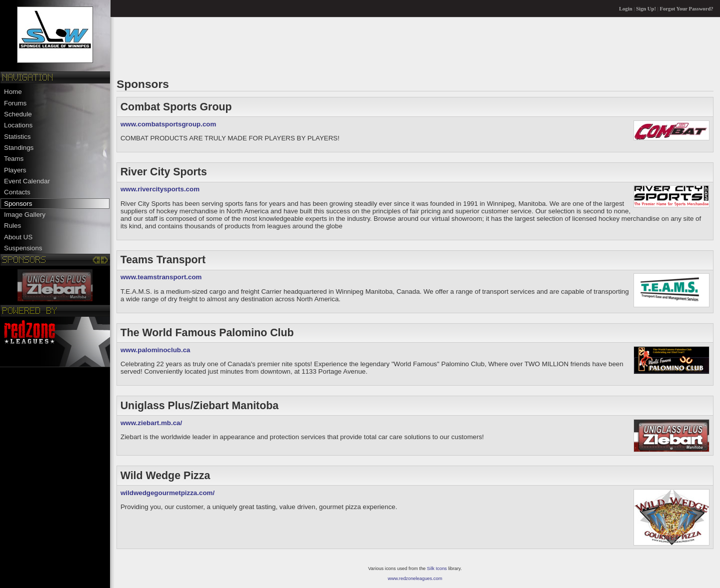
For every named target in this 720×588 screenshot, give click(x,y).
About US (18, 237)
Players (15, 170)
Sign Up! (646, 9)
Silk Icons (437, 569)
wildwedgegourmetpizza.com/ (167, 493)
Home (13, 92)
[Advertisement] (298, 47)
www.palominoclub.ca (155, 350)
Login (626, 9)
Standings (19, 148)
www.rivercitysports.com (160, 189)
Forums (15, 103)
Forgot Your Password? (687, 9)
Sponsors (18, 204)
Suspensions (23, 248)
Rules (12, 226)
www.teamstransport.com (161, 277)
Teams (14, 159)
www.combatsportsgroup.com (168, 124)
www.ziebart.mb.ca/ (151, 423)
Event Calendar (27, 181)
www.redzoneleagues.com (415, 579)
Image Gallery (25, 215)
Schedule (18, 114)
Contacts (17, 192)
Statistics (17, 137)
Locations (18, 125)
